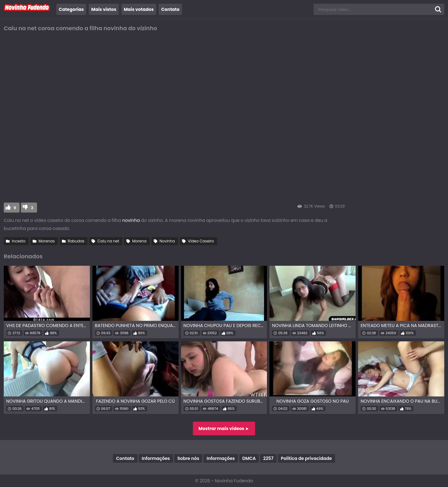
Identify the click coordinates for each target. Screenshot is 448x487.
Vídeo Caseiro (201, 241)
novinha (132, 220)
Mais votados (139, 9)
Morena (139, 241)
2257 (268, 458)
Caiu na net (108, 241)
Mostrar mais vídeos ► (224, 428)
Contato (170, 9)
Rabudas (76, 241)
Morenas (47, 241)
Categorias (71, 9)
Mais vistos (104, 9)
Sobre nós (188, 458)
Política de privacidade (306, 458)
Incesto (19, 241)
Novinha (167, 241)
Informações (156, 458)
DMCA (249, 458)
